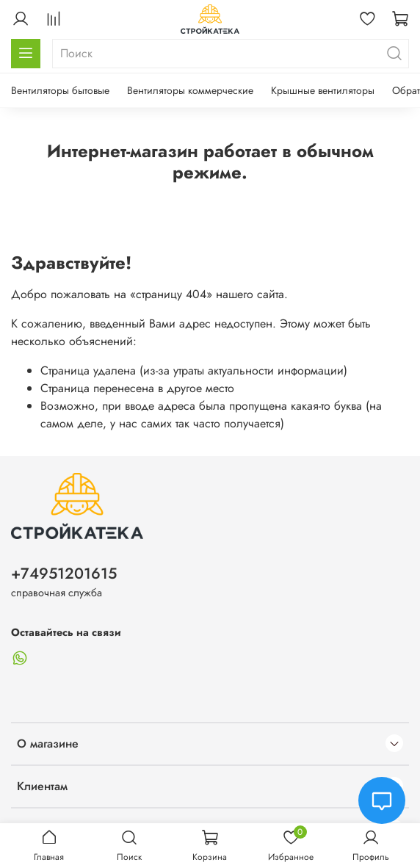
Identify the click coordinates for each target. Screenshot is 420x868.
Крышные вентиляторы (323, 90)
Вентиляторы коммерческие (190, 90)
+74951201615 (64, 574)
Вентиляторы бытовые (60, 90)
